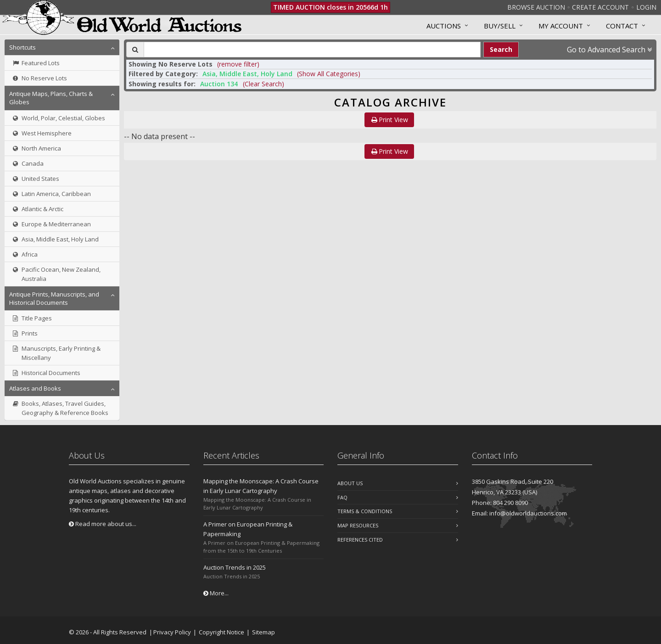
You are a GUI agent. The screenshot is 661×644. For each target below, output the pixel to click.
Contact (622, 26)
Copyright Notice (221, 632)
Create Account (600, 7)
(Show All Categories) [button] (329, 74)
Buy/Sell (500, 26)
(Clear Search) (263, 84)
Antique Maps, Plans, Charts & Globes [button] (51, 98)
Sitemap (263, 632)
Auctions (444, 26)
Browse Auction (536, 7)
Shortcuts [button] (22, 47)
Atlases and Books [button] (35, 388)
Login (646, 7)
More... (216, 593)
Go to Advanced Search (609, 50)
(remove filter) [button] (238, 64)
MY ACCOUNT (561, 26)
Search (501, 49)
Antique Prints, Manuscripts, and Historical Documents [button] (54, 298)
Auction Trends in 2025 (235, 567)
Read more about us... (103, 524)
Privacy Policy (172, 632)
